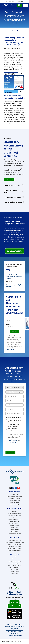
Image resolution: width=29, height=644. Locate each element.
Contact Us (9, 180)
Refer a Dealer (14, 569)
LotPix (14, 517)
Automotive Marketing (15, 540)
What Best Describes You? (14, 417)
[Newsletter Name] (14, 321)
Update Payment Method (14, 565)
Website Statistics (14, 503)
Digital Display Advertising (14, 544)
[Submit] (10, 452)
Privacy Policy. (12, 442)
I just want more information (13, 430)
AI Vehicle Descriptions (14, 513)
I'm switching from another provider (13, 425)
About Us (15, 559)
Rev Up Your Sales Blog (15, 561)
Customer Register (14, 524)
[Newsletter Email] (14, 327)
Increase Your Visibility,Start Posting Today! (15, 251)
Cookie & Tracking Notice (15, 635)
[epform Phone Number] (14, 414)
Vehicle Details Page (14, 501)
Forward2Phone (14, 521)
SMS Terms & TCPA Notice (14, 625)
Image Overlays (15, 530)
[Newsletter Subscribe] (15, 332)
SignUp (14, 557)
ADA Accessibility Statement (15, 630)
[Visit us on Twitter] (11, 488)
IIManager (15, 511)
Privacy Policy (10, 350)
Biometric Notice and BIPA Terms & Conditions (15, 627)
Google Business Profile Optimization (14, 542)
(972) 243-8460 (10, 1)
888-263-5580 (11, 379)
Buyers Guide (14, 532)
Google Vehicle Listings (14, 548)
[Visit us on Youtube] (18, 488)
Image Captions (15, 526)
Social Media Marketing (15, 550)
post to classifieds (17, 31)
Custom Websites (14, 495)
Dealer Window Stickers (15, 534)
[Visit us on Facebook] (13, 488)
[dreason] (6, 420)
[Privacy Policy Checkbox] (6, 435)
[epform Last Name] (14, 405)
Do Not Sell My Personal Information (15, 633)
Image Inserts (14, 528)
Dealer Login (20, 1)
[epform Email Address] (14, 409)
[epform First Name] (14, 401)
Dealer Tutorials (14, 571)
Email (8, 324)
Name (8, 318)
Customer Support (15, 563)
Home (8, 31)
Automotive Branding (15, 505)
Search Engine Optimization (15, 497)
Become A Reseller (14, 567)
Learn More (14, 602)
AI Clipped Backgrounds (14, 515)
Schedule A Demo (14, 606)
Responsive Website (14, 499)
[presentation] (17, 446)
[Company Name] (14, 396)
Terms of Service (13, 441)
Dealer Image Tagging (14, 519)
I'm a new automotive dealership (14, 421)
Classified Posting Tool (15, 546)
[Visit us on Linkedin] (16, 488)
